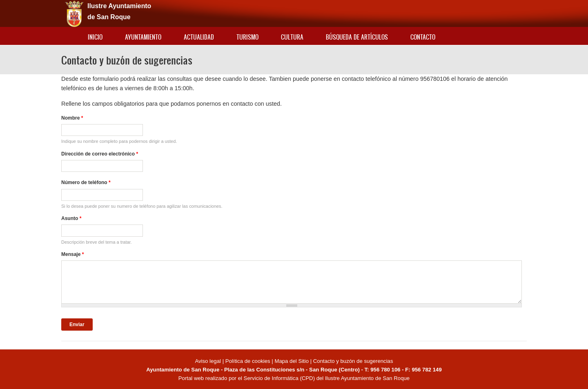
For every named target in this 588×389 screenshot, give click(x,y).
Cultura (292, 37)
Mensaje (72, 254)
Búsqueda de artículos (357, 37)
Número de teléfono (86, 182)
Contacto (423, 37)
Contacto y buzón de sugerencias (353, 361)
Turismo (247, 37)
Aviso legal (208, 361)
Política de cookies (248, 361)
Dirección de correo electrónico (100, 154)
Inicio (95, 37)
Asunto (71, 218)
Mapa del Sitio (292, 361)
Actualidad (199, 37)
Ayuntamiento (143, 37)
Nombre (72, 118)
